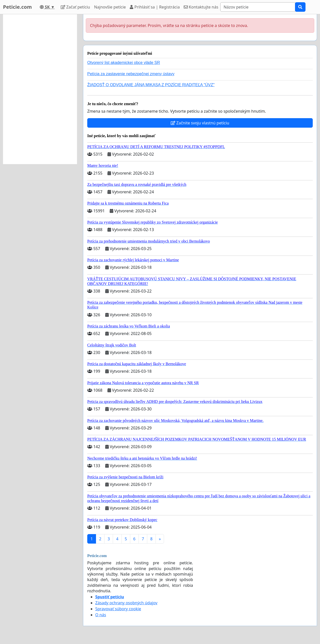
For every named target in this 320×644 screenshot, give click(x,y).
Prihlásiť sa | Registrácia (155, 7)
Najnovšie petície (110, 7)
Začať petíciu (75, 7)
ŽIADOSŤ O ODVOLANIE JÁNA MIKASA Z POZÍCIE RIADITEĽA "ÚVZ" (151, 85)
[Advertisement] (40, 89)
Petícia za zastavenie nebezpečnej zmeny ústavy (131, 74)
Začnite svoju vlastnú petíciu (200, 123)
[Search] (258, 7)
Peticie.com (17, 7)
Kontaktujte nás (201, 7)
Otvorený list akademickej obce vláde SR (124, 63)
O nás (101, 615)
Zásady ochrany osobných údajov (126, 603)
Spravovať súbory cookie (118, 609)
